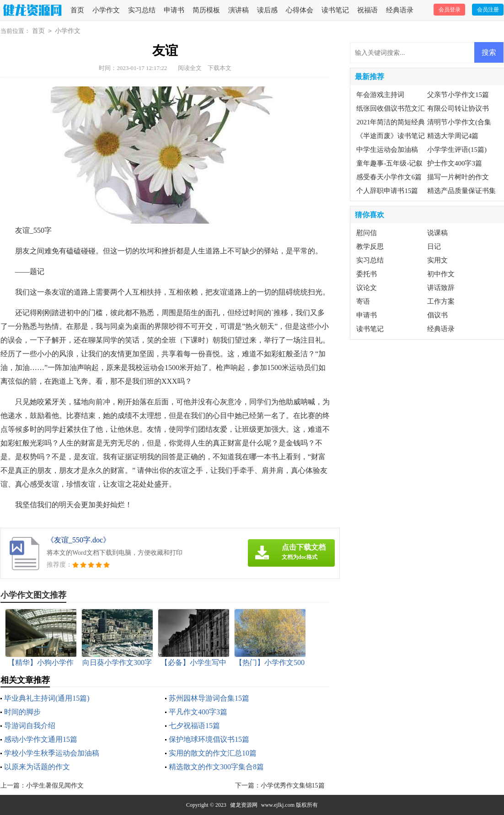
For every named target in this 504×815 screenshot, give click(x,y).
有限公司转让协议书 (458, 108)
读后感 (267, 10)
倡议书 (437, 315)
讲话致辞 (441, 288)
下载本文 (220, 68)
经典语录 (400, 10)
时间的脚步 (22, 712)
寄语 (363, 301)
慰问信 (367, 233)
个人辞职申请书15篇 (387, 191)
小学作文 (106, 10)
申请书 (174, 10)
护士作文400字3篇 (455, 163)
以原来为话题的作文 (37, 767)
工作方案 (441, 301)
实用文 (437, 260)
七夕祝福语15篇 (194, 726)
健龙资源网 (244, 805)
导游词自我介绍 (30, 726)
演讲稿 (239, 10)
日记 (434, 247)
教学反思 (370, 247)
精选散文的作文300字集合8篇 (216, 767)
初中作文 (441, 274)
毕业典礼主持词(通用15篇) (47, 698)
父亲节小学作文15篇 (458, 95)
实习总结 (142, 10)
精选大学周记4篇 (453, 136)
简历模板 (206, 10)
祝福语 (367, 10)
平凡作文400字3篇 (198, 712)
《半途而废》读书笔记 (391, 136)
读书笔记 (335, 10)
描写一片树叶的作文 (458, 177)
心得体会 (300, 10)
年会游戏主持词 (380, 95)
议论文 (367, 288)
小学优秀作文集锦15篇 (293, 786)
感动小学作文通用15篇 (41, 739)
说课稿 (437, 233)
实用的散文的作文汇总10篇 (213, 753)
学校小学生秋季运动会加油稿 (52, 753)
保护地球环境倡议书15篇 (209, 739)
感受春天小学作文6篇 (389, 177)
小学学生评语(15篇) (457, 150)
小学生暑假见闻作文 (55, 786)
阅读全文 (190, 68)
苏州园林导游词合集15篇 (209, 698)
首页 (77, 10)
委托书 (367, 274)
